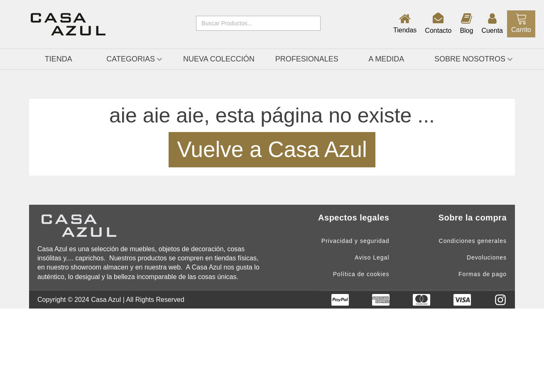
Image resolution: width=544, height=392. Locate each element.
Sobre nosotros (474, 59)
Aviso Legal (372, 258)
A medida (386, 59)
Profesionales (307, 59)
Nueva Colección (219, 59)
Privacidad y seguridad (355, 241)
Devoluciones (487, 258)
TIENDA (59, 59)
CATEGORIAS (134, 59)
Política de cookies (361, 274)
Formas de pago (483, 274)
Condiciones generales (473, 241)
